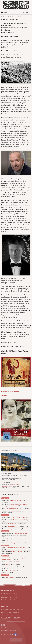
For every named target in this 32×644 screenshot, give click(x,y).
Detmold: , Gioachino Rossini (15, 526)
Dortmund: (11, 562)
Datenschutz (13, 631)
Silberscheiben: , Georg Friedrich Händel (15, 505)
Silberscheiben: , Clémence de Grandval (16, 543)
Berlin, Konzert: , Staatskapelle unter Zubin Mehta (16, 552)
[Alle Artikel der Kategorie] (16, 462)
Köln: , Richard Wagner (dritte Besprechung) (14, 568)
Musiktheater (5, 610)
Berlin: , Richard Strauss (16, 509)
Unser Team (5, 628)
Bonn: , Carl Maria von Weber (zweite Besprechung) (15, 572)
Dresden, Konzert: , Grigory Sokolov (16, 521)
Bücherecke (16, 612)
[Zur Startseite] (16, 5)
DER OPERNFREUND (8, 590)
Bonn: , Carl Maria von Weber (15, 577)
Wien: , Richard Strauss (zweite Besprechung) (13, 540)
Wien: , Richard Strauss (11, 565)
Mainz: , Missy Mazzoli (14, 529)
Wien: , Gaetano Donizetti (16, 549)
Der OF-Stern (15, 615)
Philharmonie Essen (24, 17)
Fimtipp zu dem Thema (10, 392)
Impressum (5, 631)
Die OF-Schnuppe (6, 618)
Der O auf (7, 635)
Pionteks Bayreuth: (16, 517)
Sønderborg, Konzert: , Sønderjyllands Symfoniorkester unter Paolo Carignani (15, 535)
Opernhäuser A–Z (6, 612)
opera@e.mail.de (12, 600)
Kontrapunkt (16, 618)
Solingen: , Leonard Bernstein (14, 524)
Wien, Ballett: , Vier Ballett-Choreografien (16, 501)
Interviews (20, 610)
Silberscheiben (6, 615)
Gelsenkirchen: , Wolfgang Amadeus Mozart (14, 512)
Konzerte (15, 17)
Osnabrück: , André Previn (16, 559)
